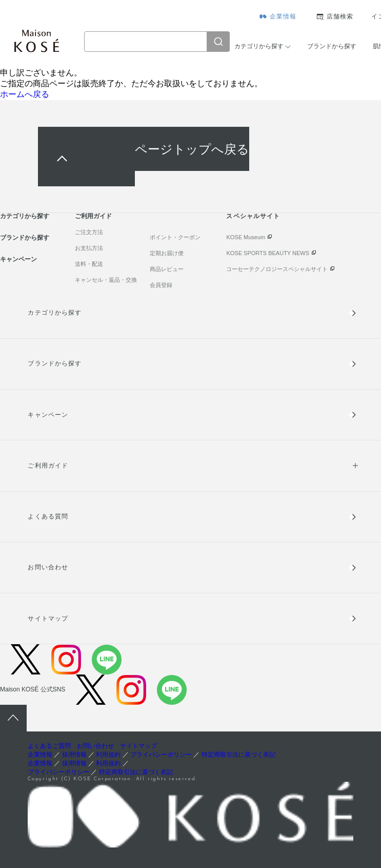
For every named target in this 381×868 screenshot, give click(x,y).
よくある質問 (48, 516)
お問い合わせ (48, 567)
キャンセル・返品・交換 (106, 280)
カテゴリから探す (259, 46)
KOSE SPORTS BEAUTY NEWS (268, 253)
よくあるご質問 (49, 746)
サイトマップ (48, 619)
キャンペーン (18, 259)
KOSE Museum (246, 237)
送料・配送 (89, 264)
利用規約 (108, 755)
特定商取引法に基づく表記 (238, 755)
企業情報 (283, 16)
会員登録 (161, 285)
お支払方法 (89, 248)
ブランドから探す (332, 46)
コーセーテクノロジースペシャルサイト (277, 269)
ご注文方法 (89, 232)
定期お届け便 (167, 253)
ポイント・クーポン (175, 237)
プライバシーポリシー (161, 755)
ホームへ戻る (25, 94)
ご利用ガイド (93, 216)
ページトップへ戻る (192, 149)
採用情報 (74, 755)
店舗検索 (340, 16)
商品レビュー (167, 269)
